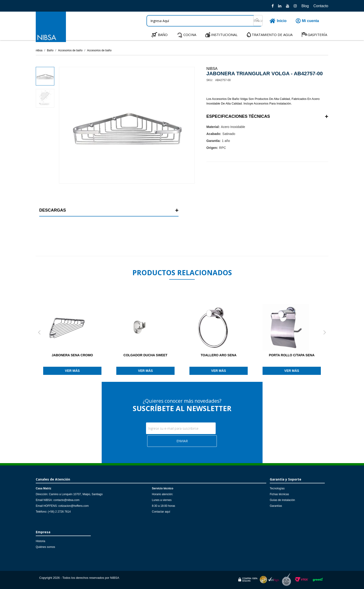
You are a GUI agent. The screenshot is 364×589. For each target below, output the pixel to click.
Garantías (276, 506)
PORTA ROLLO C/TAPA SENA (292, 355)
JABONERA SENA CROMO (72, 355)
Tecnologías (277, 488)
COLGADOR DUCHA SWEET (145, 355)
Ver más (72, 371)
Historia (41, 541)
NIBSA (212, 69)
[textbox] (205, 21)
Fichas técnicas (279, 494)
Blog (305, 6)
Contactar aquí (161, 512)
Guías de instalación (282, 500)
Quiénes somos (45, 547)
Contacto (321, 6)
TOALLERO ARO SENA (218, 355)
